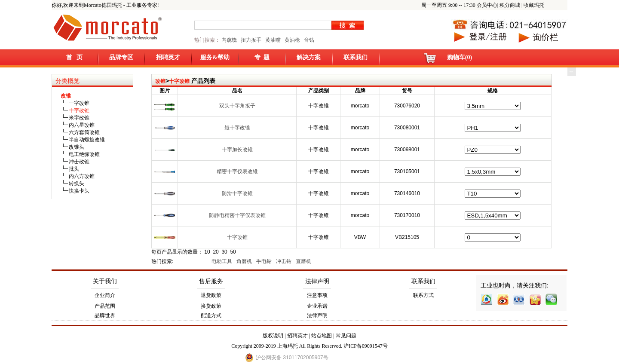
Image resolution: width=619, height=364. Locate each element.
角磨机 (245, 261)
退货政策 (211, 295)
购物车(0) (460, 57)
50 (233, 252)
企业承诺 (317, 306)
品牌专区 (121, 57)
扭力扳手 (251, 40)
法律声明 (317, 281)
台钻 (308, 40)
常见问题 (346, 336)
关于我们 (105, 281)
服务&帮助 (215, 57)
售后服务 (211, 281)
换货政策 (211, 306)
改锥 (160, 81)
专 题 (262, 57)
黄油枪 (292, 40)
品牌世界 (105, 315)
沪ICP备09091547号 (366, 346)
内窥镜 (229, 40)
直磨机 (304, 261)
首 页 (75, 57)
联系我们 (355, 57)
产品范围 (105, 306)
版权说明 (273, 336)
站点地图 (322, 336)
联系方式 (423, 295)
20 (216, 252)
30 (224, 252)
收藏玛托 (534, 5)
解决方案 (309, 57)
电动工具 (222, 261)
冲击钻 (284, 261)
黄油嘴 (273, 40)
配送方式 (211, 315)
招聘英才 (168, 57)
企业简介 (105, 295)
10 (207, 252)
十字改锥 (179, 81)
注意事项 (317, 295)
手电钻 (265, 261)
